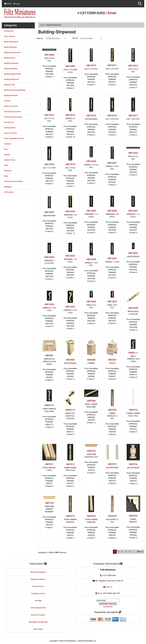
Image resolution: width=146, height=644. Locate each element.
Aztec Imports (9, 36)
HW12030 (91, 259)
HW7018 (49, 503)
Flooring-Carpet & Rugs (13, 117)
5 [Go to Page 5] (130, 552)
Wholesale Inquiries (38, 572)
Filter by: (40, 38)
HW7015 (112, 464)
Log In (17, 4)
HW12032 (133, 253)
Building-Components (12, 52)
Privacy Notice (38, 586)
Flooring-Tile (9, 122)
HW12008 (49, 55)
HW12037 (112, 302)
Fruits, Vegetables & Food (14, 138)
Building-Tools (9, 85)
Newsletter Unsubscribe (38, 622)
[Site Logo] (26, 13)
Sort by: (75, 38)
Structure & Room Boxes (13, 181)
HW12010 (91, 65)
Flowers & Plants (10, 133)
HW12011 (112, 65)
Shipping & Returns (38, 579)
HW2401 (49, 355)
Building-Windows (11, 95)
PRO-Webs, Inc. (90, 641)
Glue (6, 149)
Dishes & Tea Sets (11, 106)
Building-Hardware (11, 63)
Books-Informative (11, 42)
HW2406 (91, 360)
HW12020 (91, 161)
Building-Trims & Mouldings (15, 90)
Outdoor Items (10, 160)
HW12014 (70, 115)
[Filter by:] (56, 38)
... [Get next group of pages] (134, 552)
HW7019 (70, 516)
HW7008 (91, 401)
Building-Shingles (11, 69)
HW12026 (112, 211)
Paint (6, 165)
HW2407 (112, 360)
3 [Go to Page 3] (122, 552)
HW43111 (133, 353)
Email (112, 13)
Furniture (7, 144)
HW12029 (70, 256)
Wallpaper (8, 187)
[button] (140, 4)
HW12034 (49, 304)
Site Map (38, 601)
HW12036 (91, 302)
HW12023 (49, 212)
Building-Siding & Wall (12, 74)
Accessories (9, 31)
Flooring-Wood (10, 128)
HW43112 (49, 405)
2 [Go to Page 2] (119, 552)
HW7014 (91, 451)
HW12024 (70, 211)
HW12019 (70, 164)
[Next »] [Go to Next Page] (140, 552)
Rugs (6, 176)
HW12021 (112, 163)
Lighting (7, 155)
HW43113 (70, 410)
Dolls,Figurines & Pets (12, 112)
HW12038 (133, 308)
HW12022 (133, 153)
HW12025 (91, 211)
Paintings (8, 171)
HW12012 (133, 66)
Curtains (7, 101)
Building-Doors (10, 58)
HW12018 (49, 164)
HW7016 (133, 464)
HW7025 (112, 516)
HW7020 (91, 516)
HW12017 (133, 116)
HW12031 (112, 258)
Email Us (108, 587)
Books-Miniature (10, 47)
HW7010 (133, 410)
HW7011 (49, 464)
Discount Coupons (38, 615)
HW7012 (70, 464)
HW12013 (49, 115)
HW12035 (70, 307)
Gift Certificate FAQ (38, 608)
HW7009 (112, 410)
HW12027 (133, 211)
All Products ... (10, 192)
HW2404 (70, 360)
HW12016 (112, 116)
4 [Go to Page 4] (126, 552)
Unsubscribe (108, 607)
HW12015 (91, 116)
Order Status (38, 629)
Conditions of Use (38, 594)
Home (8, 4)
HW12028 (49, 257)
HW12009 (70, 66)
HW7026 (133, 516)
